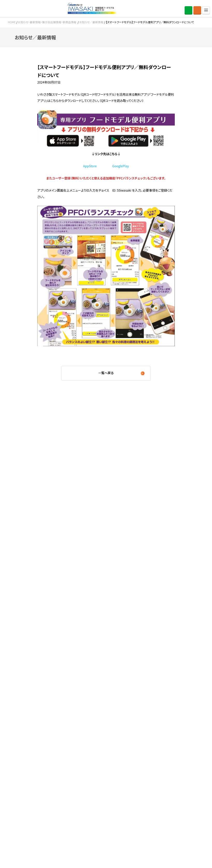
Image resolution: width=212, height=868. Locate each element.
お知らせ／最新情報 (91, 22)
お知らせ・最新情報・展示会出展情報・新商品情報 (47, 22)
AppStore (90, 166)
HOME (12, 22)
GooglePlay (120, 166)
